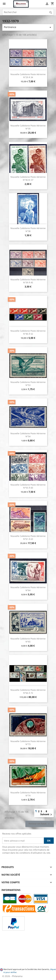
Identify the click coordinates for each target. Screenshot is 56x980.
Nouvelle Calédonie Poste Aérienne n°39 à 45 (28, 281)
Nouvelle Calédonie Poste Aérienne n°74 (28, 794)
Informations (11, 890)
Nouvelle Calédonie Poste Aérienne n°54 (28, 435)
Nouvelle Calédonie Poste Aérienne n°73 (28, 743)
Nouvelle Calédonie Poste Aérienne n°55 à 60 (28, 486)
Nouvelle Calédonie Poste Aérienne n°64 (28, 589)
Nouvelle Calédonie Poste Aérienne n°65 (28, 640)
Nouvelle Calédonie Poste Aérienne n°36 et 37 (28, 178)
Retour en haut (40, 824)
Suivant (47, 815)
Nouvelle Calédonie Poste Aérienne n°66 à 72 (28, 691)
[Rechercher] (28, 12)
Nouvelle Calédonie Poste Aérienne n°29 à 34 (28, 76)
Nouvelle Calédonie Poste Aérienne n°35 (28, 127)
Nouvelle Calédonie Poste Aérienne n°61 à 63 (28, 537)
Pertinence (28, 27)
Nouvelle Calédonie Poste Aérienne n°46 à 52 (28, 332)
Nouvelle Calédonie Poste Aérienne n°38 (28, 230)
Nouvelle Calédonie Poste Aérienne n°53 (28, 384)
